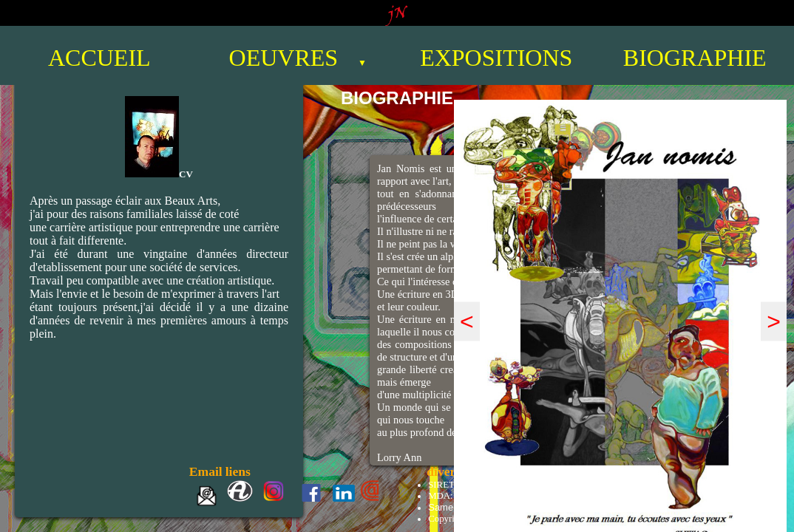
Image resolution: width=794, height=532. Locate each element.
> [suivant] (774, 321)
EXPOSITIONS (496, 58)
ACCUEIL (99, 58)
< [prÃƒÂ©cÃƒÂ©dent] (467, 321)
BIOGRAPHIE (695, 58)
